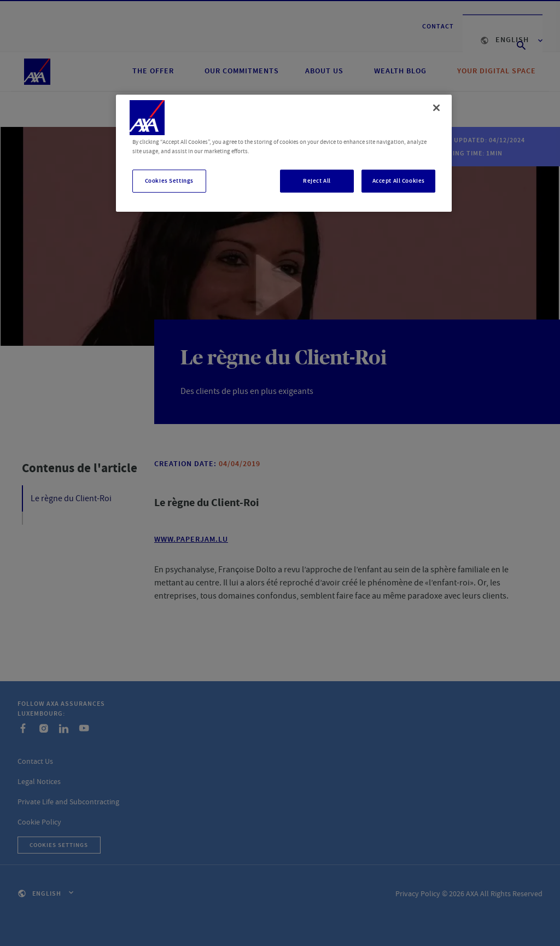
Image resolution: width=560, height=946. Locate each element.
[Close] (436, 108)
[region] (284, 153)
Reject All (317, 181)
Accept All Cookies (399, 181)
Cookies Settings (169, 181)
